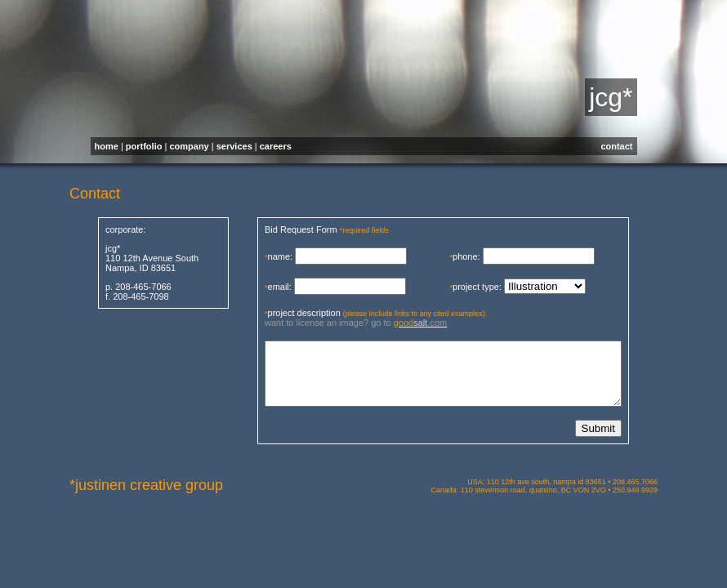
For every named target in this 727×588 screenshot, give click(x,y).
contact (616, 146)
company (189, 146)
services (234, 146)
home (107, 146)
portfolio (144, 146)
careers (276, 146)
